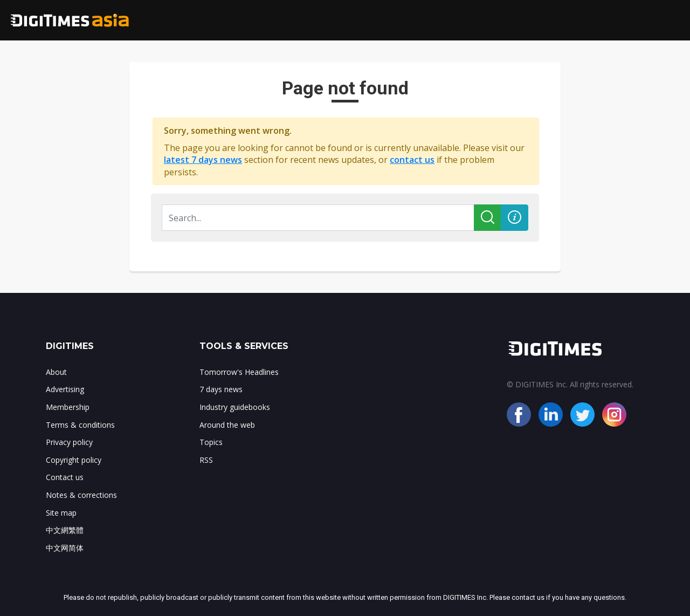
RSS (206, 460)
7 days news (221, 389)
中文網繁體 (65, 530)
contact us (412, 160)
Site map (61, 513)
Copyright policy (74, 460)
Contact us (65, 477)
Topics (211, 442)
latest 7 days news (203, 160)
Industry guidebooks (235, 407)
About (56, 372)
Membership (68, 407)
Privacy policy (69, 442)
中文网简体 (65, 548)
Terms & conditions (80, 425)
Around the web (227, 425)
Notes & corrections (81, 495)
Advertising (65, 389)
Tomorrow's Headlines (239, 372)
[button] (515, 218)
